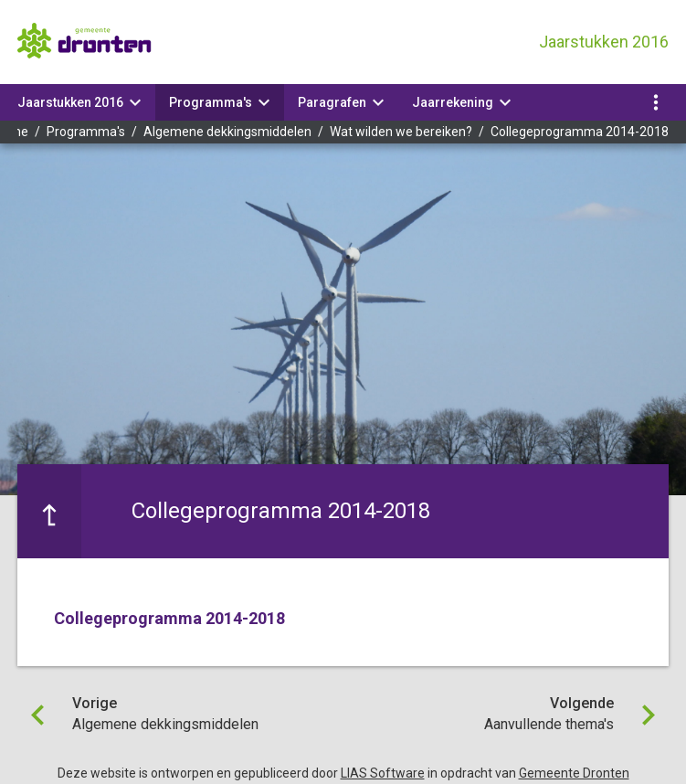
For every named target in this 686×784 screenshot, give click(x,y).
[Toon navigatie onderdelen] (656, 102)
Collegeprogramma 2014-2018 (580, 132)
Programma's (211, 102)
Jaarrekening (453, 102)
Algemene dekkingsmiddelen (227, 132)
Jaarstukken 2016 (70, 102)
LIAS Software (383, 773)
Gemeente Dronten (574, 773)
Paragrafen (332, 102)
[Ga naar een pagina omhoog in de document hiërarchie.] (49, 511)
